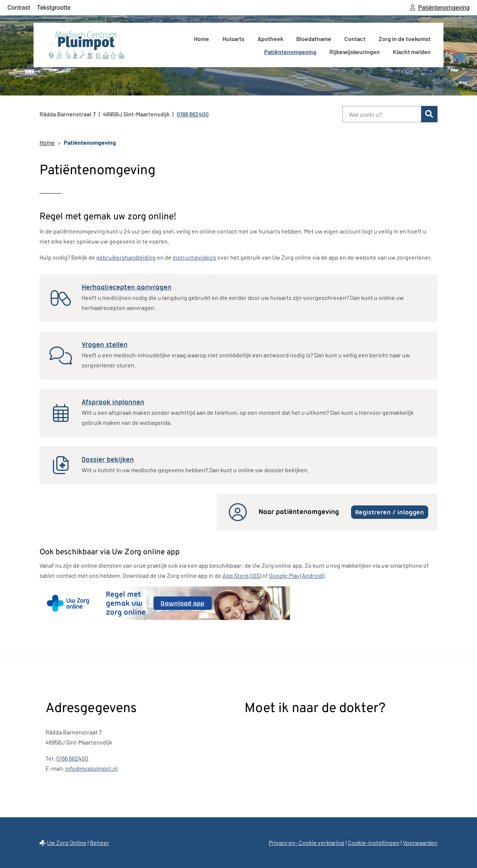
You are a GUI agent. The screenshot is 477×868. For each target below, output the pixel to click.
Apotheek (270, 39)
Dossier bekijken (108, 460)
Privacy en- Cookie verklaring (307, 842)
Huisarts (233, 39)
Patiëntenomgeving (290, 52)
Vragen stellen (105, 345)
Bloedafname (314, 39)
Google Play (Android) (297, 575)
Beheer (99, 842)
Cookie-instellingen (374, 842)
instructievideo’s (194, 257)
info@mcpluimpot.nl (91, 768)
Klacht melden (412, 52)
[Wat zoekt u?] (382, 114)
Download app (186, 604)
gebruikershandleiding (126, 257)
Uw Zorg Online (67, 842)
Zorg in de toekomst (405, 39)
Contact (355, 39)
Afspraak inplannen (113, 402)
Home (201, 39)
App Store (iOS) (242, 575)
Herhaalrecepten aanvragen (127, 287)
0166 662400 (72, 758)
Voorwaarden (420, 842)
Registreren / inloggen (390, 512)
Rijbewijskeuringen (355, 52)
